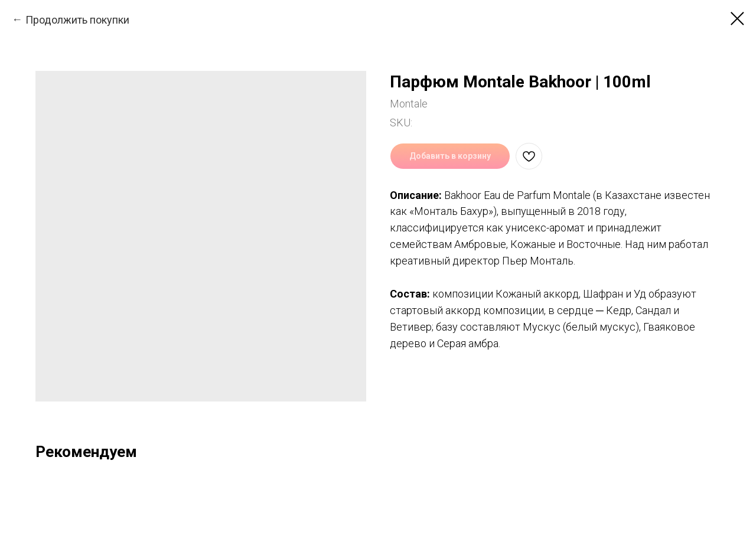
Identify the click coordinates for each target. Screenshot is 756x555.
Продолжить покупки (77, 20)
